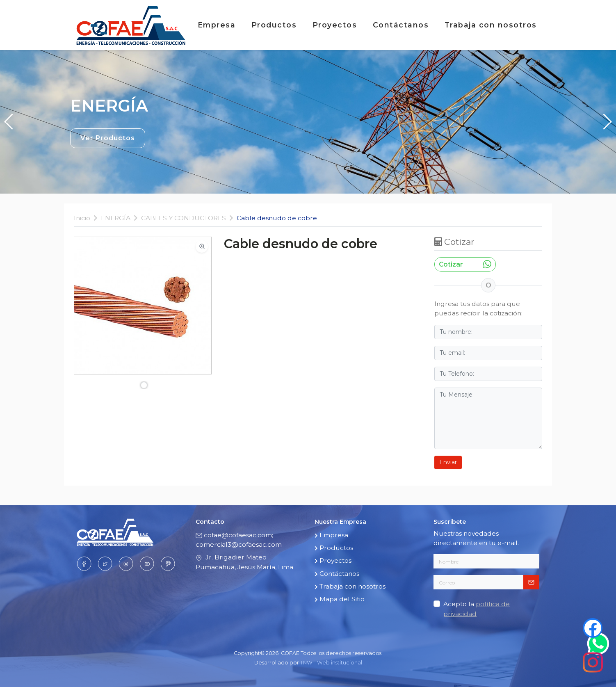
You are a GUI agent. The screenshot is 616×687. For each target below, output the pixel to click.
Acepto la (477, 609)
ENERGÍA (116, 218)
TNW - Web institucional (331, 663)
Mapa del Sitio (340, 599)
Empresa (218, 25)
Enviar (448, 462)
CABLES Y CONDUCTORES (184, 218)
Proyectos (336, 25)
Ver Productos (108, 138)
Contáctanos (402, 25)
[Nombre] (486, 561)
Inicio (82, 218)
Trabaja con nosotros (492, 25)
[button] (9, 122)
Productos (275, 25)
